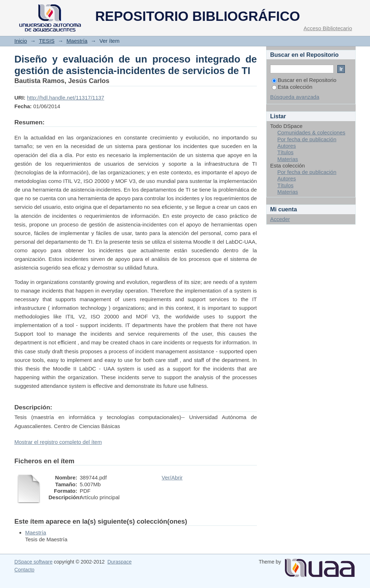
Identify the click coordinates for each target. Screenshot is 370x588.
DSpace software (33, 562)
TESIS (47, 41)
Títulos (285, 152)
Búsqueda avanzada (295, 97)
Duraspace (119, 562)
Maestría (77, 41)
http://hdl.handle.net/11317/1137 (66, 98)
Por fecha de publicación (307, 139)
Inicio (21, 41)
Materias (288, 159)
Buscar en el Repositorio (304, 80)
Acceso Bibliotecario (328, 28)
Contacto (24, 570)
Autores (287, 146)
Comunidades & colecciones (311, 132)
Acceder (280, 219)
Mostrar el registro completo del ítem (58, 442)
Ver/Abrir (172, 477)
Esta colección (292, 87)
